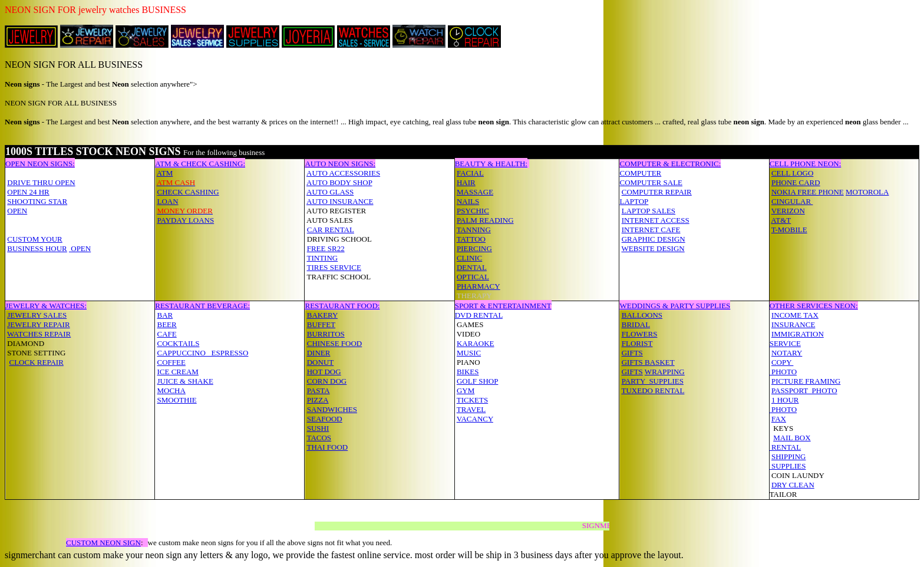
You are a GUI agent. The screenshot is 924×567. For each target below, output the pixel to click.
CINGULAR (792, 201)
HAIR (466, 182)
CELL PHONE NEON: (806, 164)
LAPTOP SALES (649, 211)
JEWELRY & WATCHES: (46, 306)
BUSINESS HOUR (37, 248)
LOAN (167, 201)
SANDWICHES (332, 409)
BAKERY (322, 315)
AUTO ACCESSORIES (343, 173)
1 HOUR (785, 400)
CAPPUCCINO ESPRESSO (202, 353)
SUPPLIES (788, 466)
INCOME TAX (795, 315)
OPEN (17, 211)
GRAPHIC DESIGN (654, 239)
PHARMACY (478, 286)
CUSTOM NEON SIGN (103, 543)
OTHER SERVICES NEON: (814, 306)
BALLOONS (642, 315)
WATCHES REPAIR (39, 334)
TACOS (319, 438)
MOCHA (171, 390)
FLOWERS (640, 334)
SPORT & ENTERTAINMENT (503, 306)
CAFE (166, 334)
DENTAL (472, 267)
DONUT (321, 362)
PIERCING (474, 248)
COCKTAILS (178, 343)
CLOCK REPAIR (37, 362)
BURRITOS (326, 334)
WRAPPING (665, 372)
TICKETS (472, 400)
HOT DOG (324, 372)
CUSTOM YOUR (35, 239)
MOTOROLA (867, 192)
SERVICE (785, 343)
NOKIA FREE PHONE (808, 192)
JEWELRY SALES (37, 315)
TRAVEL (471, 409)
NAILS (468, 201)
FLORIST (637, 343)
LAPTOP (634, 201)
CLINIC (469, 258)
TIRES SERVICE (334, 267)
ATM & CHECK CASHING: (200, 164)
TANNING (474, 230)
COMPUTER (640, 173)
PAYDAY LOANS (185, 220)
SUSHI (318, 428)
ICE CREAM (177, 372)
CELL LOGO (792, 173)
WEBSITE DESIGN (653, 248)
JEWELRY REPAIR (38, 324)
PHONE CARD (796, 182)
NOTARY (787, 353)
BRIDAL (636, 324)
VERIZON (788, 211)
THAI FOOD (327, 447)
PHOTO (783, 372)
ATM (165, 173)
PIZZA (318, 400)
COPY (782, 362)
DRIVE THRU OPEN (41, 182)
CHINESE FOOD (335, 343)
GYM (466, 390)
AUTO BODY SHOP (339, 182)
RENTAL (785, 447)
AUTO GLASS (330, 192)
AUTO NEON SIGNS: (340, 164)
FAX (779, 419)
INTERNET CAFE (651, 230)
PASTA (319, 390)
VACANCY (475, 419)
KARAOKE (476, 343)
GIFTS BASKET (648, 362)
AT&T (781, 220)
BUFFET (321, 324)
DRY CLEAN (793, 485)
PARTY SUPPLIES (653, 381)
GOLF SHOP (477, 381)
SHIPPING (789, 456)
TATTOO (471, 239)
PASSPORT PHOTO (804, 390)
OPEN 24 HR (28, 192)
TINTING (322, 258)
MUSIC (469, 353)
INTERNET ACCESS (656, 220)
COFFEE (171, 362)
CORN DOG (327, 381)
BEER (166, 324)
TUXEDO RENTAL (653, 390)
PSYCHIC (473, 211)
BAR (165, 315)
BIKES (468, 372)
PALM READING (485, 220)
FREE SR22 (326, 248)
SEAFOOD (325, 419)
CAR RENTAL (331, 230)
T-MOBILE (789, 230)
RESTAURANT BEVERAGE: (202, 306)
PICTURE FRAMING (806, 381)
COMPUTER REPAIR (657, 192)
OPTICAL (473, 277)
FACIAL (470, 173)
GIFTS (632, 353)
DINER (319, 353)
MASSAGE (475, 192)
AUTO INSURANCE (340, 201)
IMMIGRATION (798, 334)
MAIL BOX (792, 438)
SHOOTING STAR (37, 201)
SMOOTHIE (176, 400)
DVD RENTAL (479, 315)
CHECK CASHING (188, 192)
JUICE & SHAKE (185, 381)
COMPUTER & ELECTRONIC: (670, 164)
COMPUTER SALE (651, 182)
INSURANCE (793, 324)
